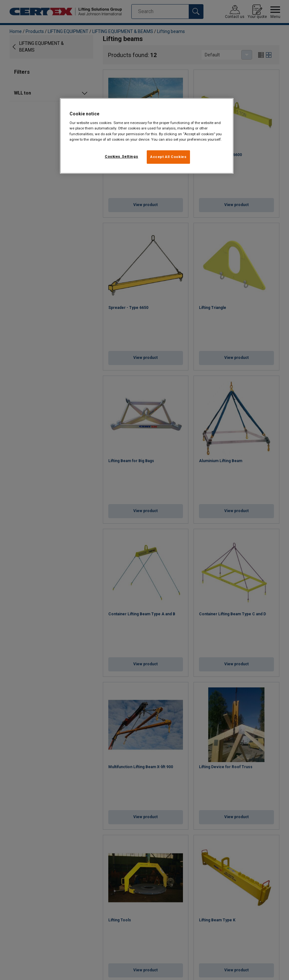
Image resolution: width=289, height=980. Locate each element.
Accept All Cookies (168, 157)
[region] (147, 136)
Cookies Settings (121, 156)
